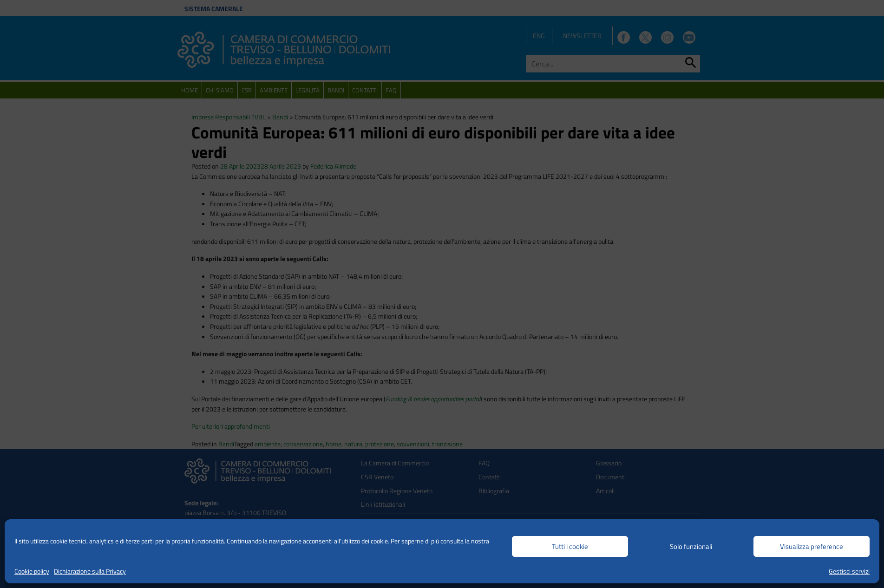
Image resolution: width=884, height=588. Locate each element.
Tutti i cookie (570, 546)
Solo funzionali (691, 546)
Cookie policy (32, 571)
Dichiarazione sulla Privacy (90, 571)
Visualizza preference (812, 546)
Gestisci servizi (849, 571)
